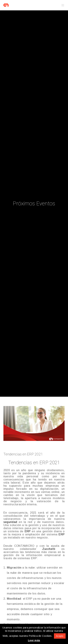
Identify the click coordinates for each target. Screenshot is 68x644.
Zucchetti (49, 549)
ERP (28, 531)
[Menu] (62, 5)
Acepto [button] (60, 636)
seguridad (10, 522)
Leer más (34, 640)
